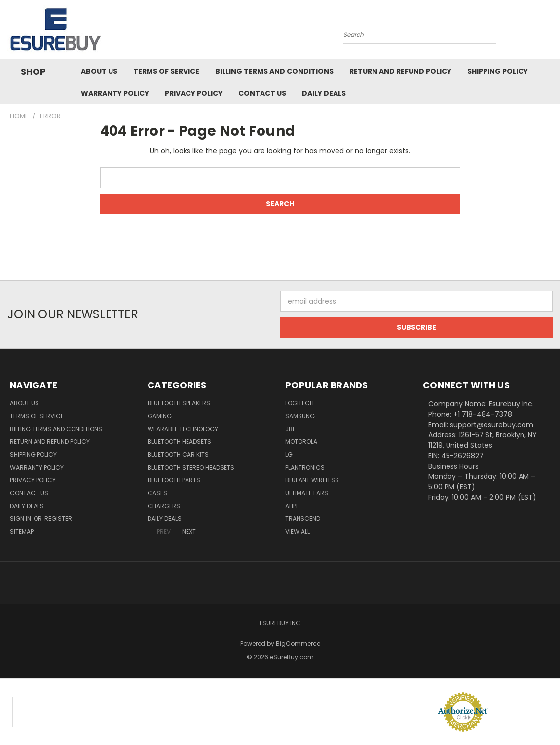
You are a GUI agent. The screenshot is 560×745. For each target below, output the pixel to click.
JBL (290, 429)
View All (298, 531)
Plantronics (305, 467)
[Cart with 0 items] (550, 32)
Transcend (303, 519)
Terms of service (166, 71)
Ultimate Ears (307, 493)
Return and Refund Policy (400, 71)
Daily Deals (324, 93)
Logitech (299, 403)
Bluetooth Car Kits (178, 454)
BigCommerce (298, 644)
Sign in (21, 519)
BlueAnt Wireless (312, 480)
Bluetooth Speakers (179, 403)
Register (58, 519)
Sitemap (22, 531)
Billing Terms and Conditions (274, 71)
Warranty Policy (115, 93)
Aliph (293, 506)
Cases (157, 493)
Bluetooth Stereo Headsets (191, 467)
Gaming (160, 416)
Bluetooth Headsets (179, 442)
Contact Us (262, 93)
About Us (99, 71)
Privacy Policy (194, 93)
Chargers (164, 506)
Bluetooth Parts (174, 480)
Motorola (301, 442)
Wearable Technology (183, 429)
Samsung (300, 416)
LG (289, 454)
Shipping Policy (498, 71)
